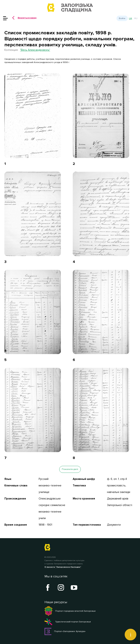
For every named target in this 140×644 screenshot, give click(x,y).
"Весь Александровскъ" (35, 50)
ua (130, 18)
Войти (122, 18)
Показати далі (70, 469)
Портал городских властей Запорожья (70, 611)
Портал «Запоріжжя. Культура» (65, 631)
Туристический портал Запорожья (68, 622)
